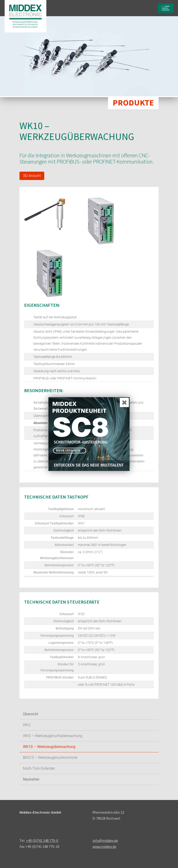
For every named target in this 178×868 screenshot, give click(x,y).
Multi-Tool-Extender (39, 768)
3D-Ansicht (32, 176)
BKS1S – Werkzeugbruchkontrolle (50, 758)
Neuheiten (31, 779)
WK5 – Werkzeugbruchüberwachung (53, 736)
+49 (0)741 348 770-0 (42, 840)
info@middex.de (105, 840)
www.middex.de (104, 846)
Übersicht (31, 714)
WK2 (27, 725)
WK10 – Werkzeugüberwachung (49, 747)
